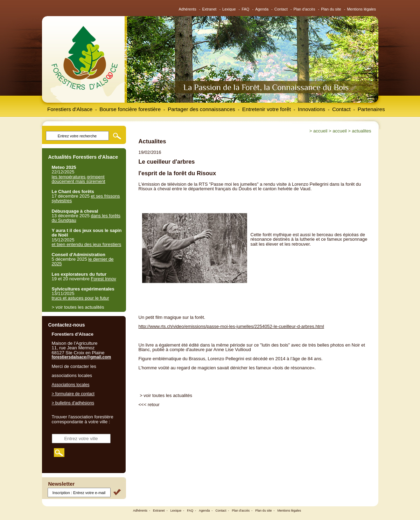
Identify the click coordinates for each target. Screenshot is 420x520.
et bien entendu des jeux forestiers (87, 244)
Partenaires (371, 109)
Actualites (362, 131)
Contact (281, 9)
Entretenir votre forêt (267, 109)
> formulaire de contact (73, 394)
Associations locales (71, 385)
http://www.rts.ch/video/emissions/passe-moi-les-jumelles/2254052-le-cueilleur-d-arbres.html (231, 326)
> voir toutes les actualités (166, 395)
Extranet (209, 9)
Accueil (320, 131)
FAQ (245, 9)
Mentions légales (361, 9)
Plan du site (331, 9)
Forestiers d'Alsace (70, 109)
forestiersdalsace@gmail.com (82, 357)
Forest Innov (104, 279)
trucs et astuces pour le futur (80, 298)
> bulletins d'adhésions (73, 403)
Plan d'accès (304, 9)
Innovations (311, 109)
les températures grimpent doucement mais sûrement (79, 179)
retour (154, 405)
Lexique (229, 9)
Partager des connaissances (201, 109)
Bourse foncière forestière (130, 109)
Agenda (262, 9)
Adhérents (188, 9)
